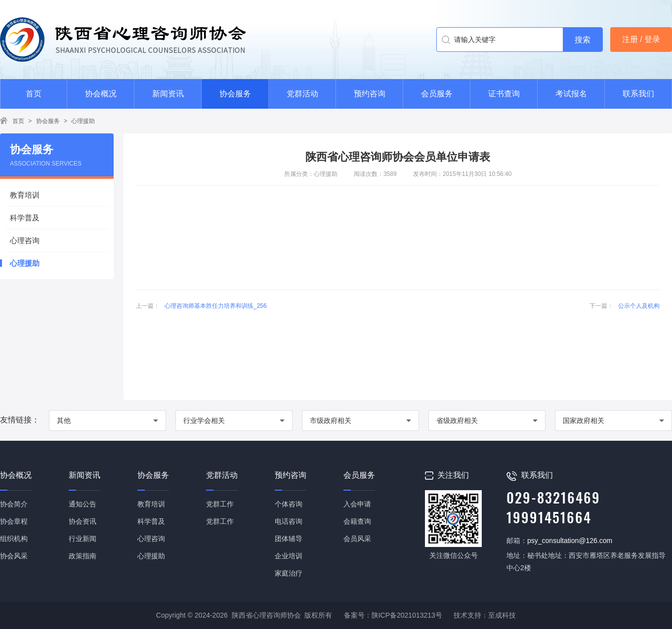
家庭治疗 (289, 573)
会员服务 (437, 94)
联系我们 (638, 94)
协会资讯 (83, 521)
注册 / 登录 (641, 39)
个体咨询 (289, 504)
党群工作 (220, 504)
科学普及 (25, 218)
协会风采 (14, 556)
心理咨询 (25, 240)
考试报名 (571, 94)
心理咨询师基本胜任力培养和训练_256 (216, 306)
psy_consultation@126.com (570, 541)
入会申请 (357, 504)
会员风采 (357, 539)
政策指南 (83, 556)
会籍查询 (357, 521)
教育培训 (25, 195)
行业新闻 (83, 539)
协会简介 (14, 504)
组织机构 (14, 539)
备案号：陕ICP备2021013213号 (393, 615)
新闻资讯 (168, 94)
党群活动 (302, 94)
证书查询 (504, 94)
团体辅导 (289, 539)
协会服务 (235, 94)
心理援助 (83, 121)
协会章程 (14, 521)
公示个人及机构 (639, 306)
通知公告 (83, 504)
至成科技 (502, 615)
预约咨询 (370, 94)
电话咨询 (289, 521)
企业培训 (289, 556)
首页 (34, 94)
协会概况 (101, 94)
